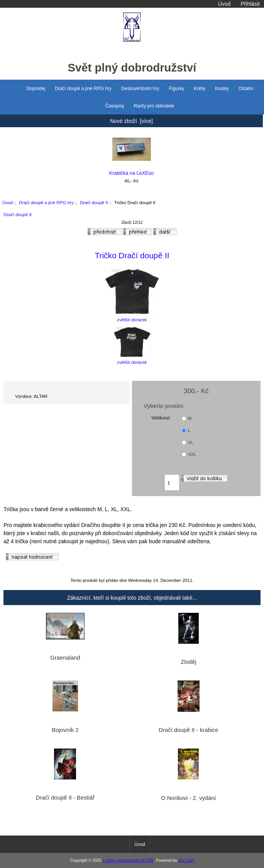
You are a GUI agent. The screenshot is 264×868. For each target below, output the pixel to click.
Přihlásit (250, 4)
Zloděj (188, 662)
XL (191, 443)
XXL (192, 454)
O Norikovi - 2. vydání (189, 798)
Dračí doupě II (94, 202)
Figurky (177, 89)
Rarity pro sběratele (154, 106)
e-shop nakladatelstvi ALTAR (128, 860)
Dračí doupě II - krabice (188, 730)
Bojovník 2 (65, 730)
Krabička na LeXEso (132, 157)
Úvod (224, 4)
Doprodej (36, 89)
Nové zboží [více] (131, 121)
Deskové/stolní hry (140, 89)
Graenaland (65, 658)
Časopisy (114, 106)
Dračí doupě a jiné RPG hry (46, 202)
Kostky (222, 89)
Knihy (200, 89)
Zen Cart (186, 860)
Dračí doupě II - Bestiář (65, 798)
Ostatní (246, 89)
